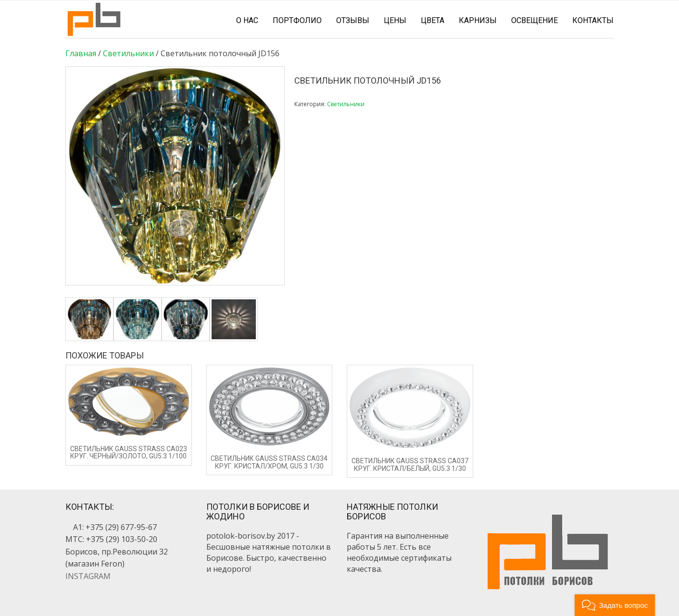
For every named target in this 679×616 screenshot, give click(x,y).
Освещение (534, 20)
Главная (81, 53)
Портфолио (297, 20)
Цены (395, 20)
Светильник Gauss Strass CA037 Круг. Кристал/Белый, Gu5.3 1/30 (410, 464)
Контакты (593, 20)
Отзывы (353, 20)
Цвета (433, 20)
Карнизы (478, 20)
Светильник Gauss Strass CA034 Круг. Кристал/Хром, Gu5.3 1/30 (269, 462)
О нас (247, 20)
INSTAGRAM (88, 576)
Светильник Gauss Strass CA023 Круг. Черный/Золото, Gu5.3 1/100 (129, 452)
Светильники (128, 53)
